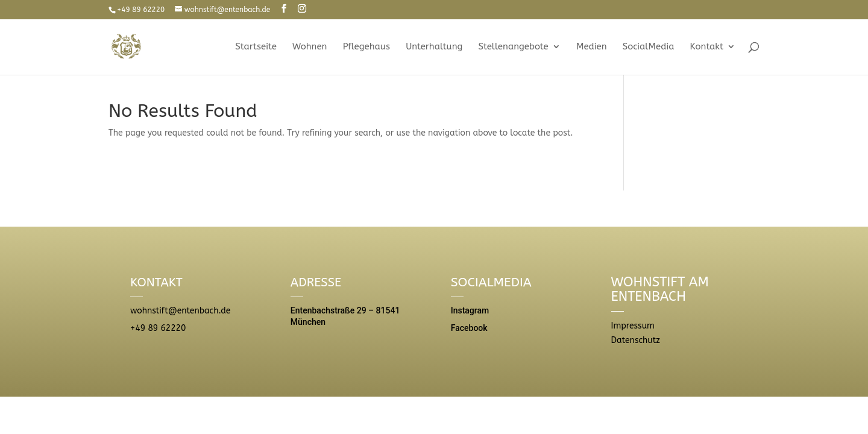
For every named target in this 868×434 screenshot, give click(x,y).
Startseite (256, 47)
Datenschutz (636, 340)
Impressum (633, 326)
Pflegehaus (366, 47)
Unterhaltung (434, 47)
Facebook (469, 328)
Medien (592, 47)
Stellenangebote (514, 47)
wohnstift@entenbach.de (180, 311)
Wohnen (310, 47)
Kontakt (707, 47)
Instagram (470, 310)
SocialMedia (649, 47)
